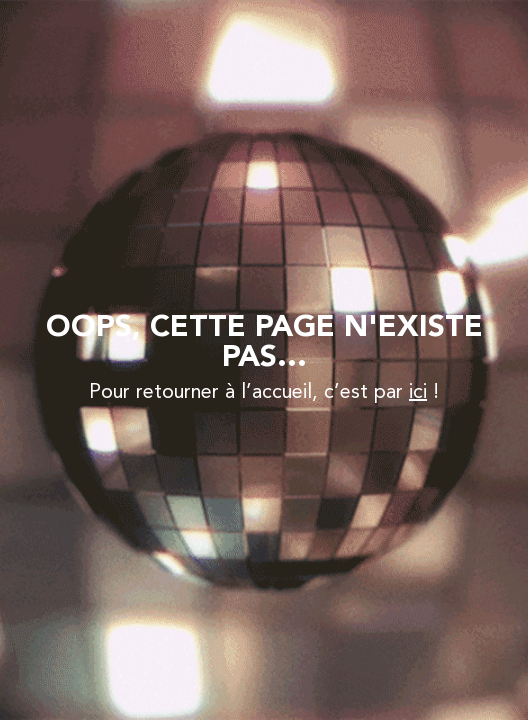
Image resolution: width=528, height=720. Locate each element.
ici (418, 393)
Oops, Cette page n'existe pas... (264, 343)
